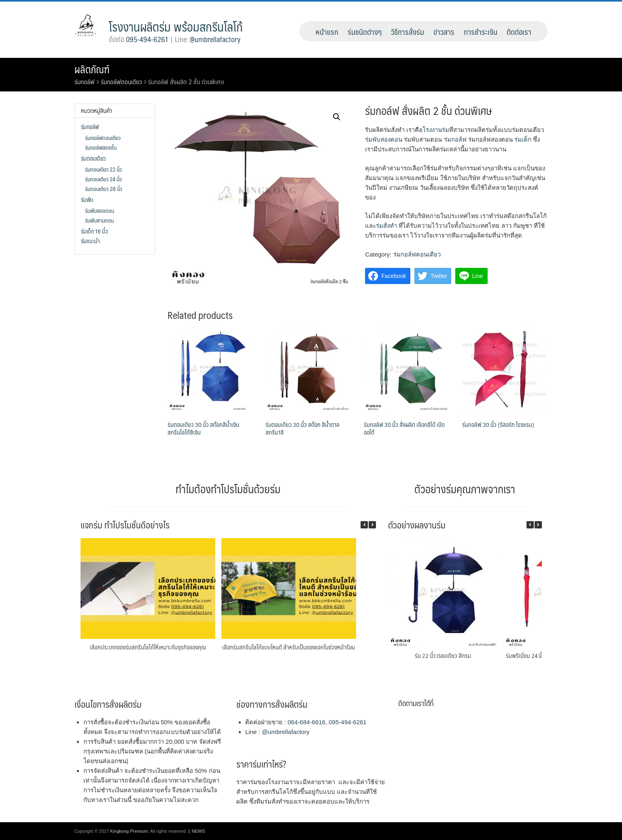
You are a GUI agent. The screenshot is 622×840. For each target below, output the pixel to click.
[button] (372, 525)
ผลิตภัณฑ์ (92, 69)
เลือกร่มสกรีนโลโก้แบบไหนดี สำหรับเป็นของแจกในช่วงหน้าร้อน (289, 647)
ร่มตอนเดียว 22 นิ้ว (103, 169)
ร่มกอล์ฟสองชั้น (101, 147)
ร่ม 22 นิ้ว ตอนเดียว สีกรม (443, 655)
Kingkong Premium (129, 831)
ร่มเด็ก (523, 139)
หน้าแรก (327, 32)
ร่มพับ (87, 199)
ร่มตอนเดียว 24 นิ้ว (103, 179)
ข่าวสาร (444, 32)
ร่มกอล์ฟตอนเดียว (121, 82)
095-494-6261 (147, 39)
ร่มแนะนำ (90, 241)
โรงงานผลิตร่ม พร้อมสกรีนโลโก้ (176, 27)
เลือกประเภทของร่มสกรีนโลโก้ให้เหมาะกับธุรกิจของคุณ (148, 647)
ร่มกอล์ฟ (85, 82)
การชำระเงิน (481, 32)
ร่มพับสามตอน (99, 220)
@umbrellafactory (215, 39)
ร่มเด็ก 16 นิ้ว (94, 231)
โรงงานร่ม (436, 130)
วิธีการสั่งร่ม (408, 32)
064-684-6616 (307, 722)
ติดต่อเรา (519, 32)
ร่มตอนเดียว (93, 158)
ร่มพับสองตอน (384, 139)
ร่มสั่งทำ (386, 226)
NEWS (198, 831)
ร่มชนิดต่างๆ (365, 32)
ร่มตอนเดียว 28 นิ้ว (104, 189)
